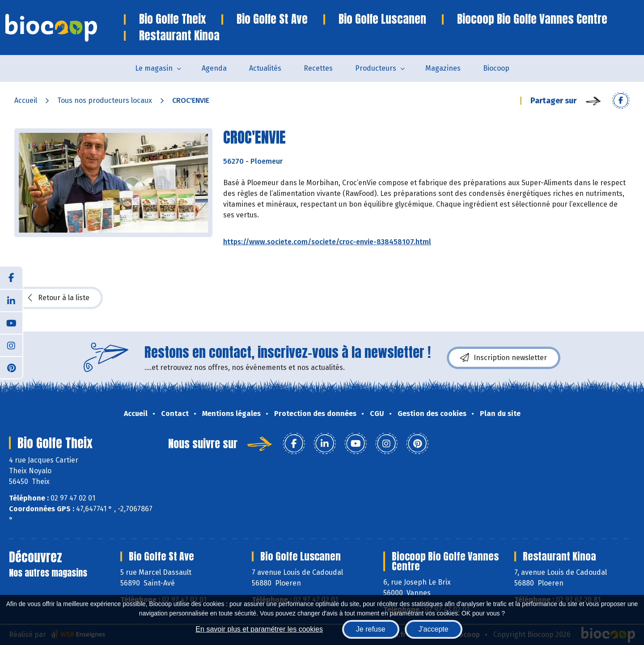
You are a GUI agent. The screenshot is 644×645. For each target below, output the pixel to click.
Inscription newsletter (504, 358)
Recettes (318, 68)
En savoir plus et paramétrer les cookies (259, 629)
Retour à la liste (59, 298)
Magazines (443, 68)
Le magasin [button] (154, 68)
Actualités (265, 68)
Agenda (214, 68)
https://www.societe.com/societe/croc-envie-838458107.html (327, 242)
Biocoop (496, 68)
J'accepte (434, 629)
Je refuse (371, 629)
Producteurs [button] (376, 68)
